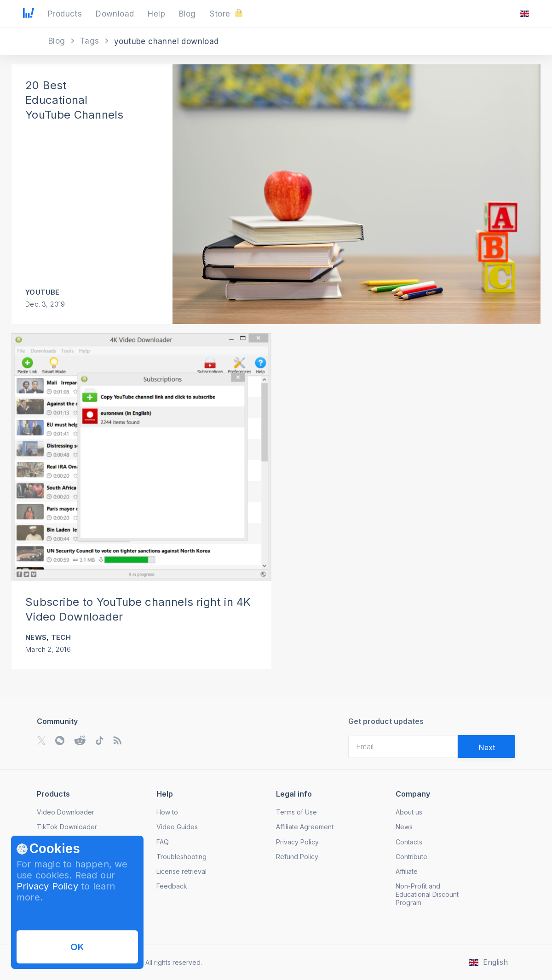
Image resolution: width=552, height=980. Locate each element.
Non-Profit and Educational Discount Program (427, 894)
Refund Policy (297, 857)
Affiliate (407, 871)
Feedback (172, 886)
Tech (61, 637)
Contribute (411, 857)
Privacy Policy (47, 886)
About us (409, 812)
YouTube (42, 292)
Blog (58, 41)
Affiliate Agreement (305, 827)
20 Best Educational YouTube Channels (74, 100)
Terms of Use (296, 812)
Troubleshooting (181, 857)
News (36, 637)
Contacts (409, 842)
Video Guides (177, 827)
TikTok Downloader (67, 827)
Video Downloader (66, 812)
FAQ (163, 842)
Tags (91, 41)
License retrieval (181, 871)
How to (167, 812)
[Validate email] (486, 746)
